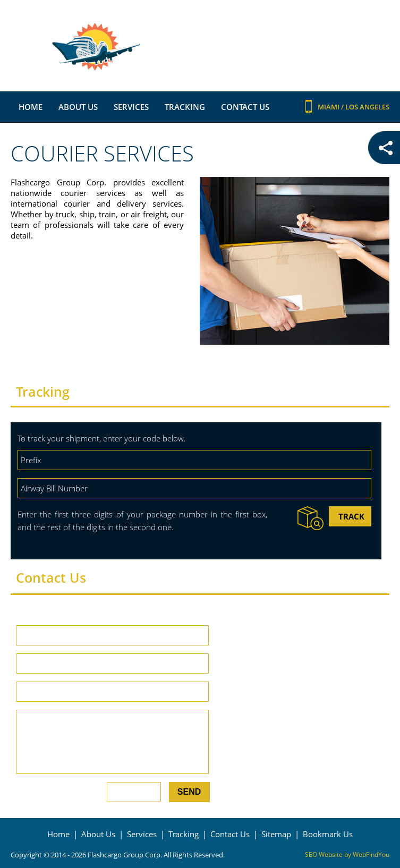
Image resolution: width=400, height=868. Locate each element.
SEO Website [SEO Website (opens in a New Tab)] (324, 854)
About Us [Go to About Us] (78, 107)
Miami (329, 107)
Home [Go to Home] (31, 107)
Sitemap (276, 834)
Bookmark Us (328, 834)
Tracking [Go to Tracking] (185, 107)
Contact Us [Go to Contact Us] (245, 107)
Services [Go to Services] (131, 107)
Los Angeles (367, 107)
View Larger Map (359, 784)
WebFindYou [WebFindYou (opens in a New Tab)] (371, 854)
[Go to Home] (200, 47)
